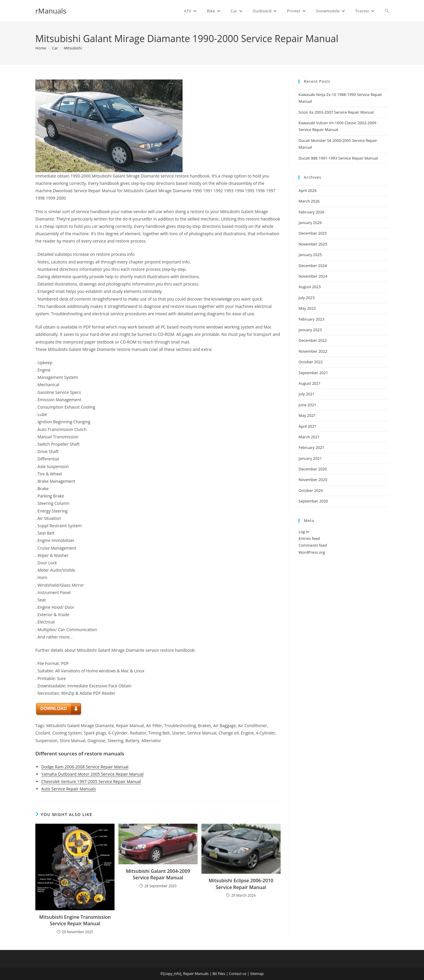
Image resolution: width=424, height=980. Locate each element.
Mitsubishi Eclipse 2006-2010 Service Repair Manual (241, 884)
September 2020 (313, 501)
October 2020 (311, 490)
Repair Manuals (196, 974)
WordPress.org (312, 552)
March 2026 (309, 201)
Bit (215, 974)
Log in (304, 532)
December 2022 (313, 340)
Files (222, 974)
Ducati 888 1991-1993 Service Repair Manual (338, 158)
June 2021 (307, 405)
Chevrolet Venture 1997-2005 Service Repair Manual (91, 781)
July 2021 (307, 394)
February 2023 (311, 319)
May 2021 (307, 415)
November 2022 (313, 351)
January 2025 (310, 255)
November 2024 (313, 276)
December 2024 (313, 266)
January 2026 (310, 223)
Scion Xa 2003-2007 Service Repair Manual (336, 112)
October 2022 (311, 362)
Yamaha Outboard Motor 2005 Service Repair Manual (92, 774)
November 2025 (313, 244)
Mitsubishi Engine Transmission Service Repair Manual (75, 920)
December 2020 (313, 469)
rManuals (51, 11)
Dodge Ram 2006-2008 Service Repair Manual (85, 767)
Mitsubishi (73, 48)
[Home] (41, 48)
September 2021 (313, 373)
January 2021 (310, 458)
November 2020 (313, 480)
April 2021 (308, 426)
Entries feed (309, 538)
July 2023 (307, 298)
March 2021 (309, 437)
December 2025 (313, 233)
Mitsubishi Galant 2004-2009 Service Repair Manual (158, 874)
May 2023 (307, 308)
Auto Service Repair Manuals (69, 789)
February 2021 (311, 447)
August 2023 (310, 287)
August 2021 (310, 383)
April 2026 (308, 190)
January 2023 (310, 330)
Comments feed (313, 545)
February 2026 (311, 212)
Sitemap (257, 974)
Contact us (237, 974)
